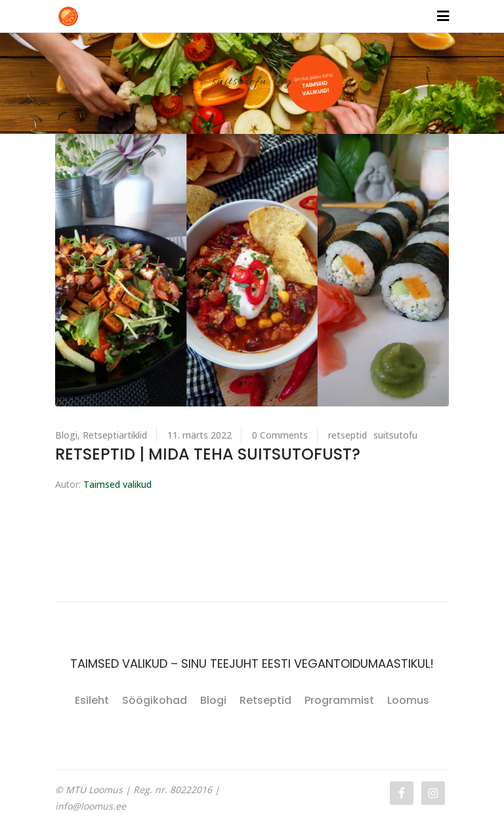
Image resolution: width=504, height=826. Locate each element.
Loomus (408, 700)
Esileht (92, 700)
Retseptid (265, 700)
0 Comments (280, 435)
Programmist (339, 700)
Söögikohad (155, 700)
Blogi (66, 435)
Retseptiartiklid (115, 435)
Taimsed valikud (117, 484)
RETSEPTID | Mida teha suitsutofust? (208, 454)
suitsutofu (395, 435)
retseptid (347, 435)
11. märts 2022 (199, 435)
